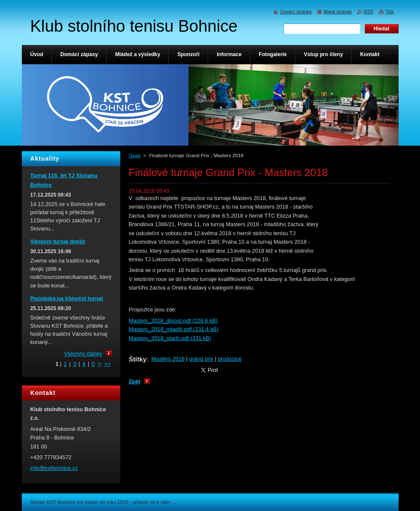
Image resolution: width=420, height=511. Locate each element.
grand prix (201, 359)
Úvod (135, 155)
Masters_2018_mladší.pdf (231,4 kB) (174, 329)
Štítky (138, 359)
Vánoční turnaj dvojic (58, 241)
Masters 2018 (168, 359)
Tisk (390, 12)
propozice (230, 359)
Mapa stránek (338, 12)
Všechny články (83, 354)
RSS (369, 12)
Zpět (135, 381)
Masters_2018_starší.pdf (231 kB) (170, 338)
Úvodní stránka (296, 12)
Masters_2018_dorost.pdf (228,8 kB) (173, 321)
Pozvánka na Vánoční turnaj (67, 298)
